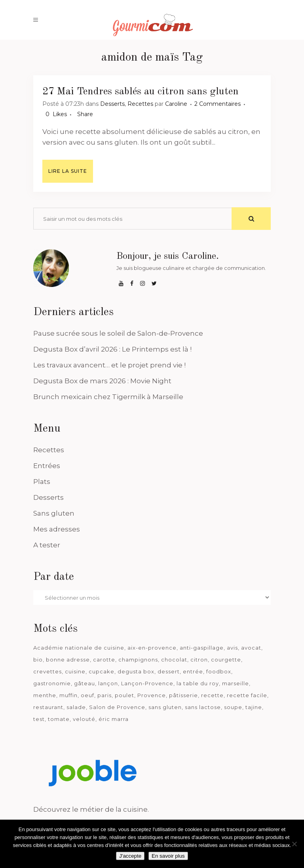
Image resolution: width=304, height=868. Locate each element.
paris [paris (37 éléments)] (104, 695)
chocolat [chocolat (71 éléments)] (174, 660)
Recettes (140, 104)
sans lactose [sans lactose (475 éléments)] (203, 707)
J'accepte (130, 856)
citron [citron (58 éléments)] (199, 660)
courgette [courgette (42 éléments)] (226, 660)
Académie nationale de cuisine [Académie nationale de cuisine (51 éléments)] (79, 648)
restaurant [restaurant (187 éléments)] (48, 707)
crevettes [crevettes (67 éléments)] (47, 671)
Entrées (47, 466)
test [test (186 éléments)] (39, 719)
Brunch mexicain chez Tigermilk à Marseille (108, 397)
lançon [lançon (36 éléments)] (108, 683)
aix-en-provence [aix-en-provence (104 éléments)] (152, 648)
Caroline (176, 104)
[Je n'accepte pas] (294, 844)
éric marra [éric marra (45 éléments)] (114, 719)
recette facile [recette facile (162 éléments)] (247, 695)
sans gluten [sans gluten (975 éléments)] (165, 707)
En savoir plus (168, 856)
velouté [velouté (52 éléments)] (84, 719)
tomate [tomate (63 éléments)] (59, 719)
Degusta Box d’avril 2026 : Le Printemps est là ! (112, 349)
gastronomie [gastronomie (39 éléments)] (52, 683)
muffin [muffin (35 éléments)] (68, 695)
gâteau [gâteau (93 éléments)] (85, 683)
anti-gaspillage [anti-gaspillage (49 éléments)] (202, 648)
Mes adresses (57, 529)
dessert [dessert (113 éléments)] (169, 671)
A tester (47, 545)
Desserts (112, 104)
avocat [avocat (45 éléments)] (251, 648)
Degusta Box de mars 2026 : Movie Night (102, 381)
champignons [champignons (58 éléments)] (138, 660)
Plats (42, 482)
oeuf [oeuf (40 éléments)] (87, 695)
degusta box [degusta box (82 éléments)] (136, 671)
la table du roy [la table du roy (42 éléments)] (198, 683)
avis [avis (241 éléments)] (232, 648)
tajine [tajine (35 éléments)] (254, 707)
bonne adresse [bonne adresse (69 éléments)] (68, 660)
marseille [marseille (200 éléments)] (236, 683)
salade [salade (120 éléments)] (76, 707)
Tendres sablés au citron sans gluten (158, 92)
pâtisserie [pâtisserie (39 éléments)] (183, 695)
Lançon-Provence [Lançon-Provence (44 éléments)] (147, 683)
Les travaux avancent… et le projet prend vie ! (109, 365)
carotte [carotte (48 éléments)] (104, 660)
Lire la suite (68, 171)
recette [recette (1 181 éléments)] (212, 695)
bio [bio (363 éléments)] (38, 660)
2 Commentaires (218, 104)
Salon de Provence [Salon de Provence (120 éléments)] (117, 707)
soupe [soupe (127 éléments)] (233, 707)
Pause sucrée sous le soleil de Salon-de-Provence (118, 333)
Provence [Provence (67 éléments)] (152, 695)
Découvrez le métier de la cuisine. (91, 809)
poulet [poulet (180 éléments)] (124, 695)
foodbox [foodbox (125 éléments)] (219, 671)
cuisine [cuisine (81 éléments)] (75, 671)
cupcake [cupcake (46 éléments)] (102, 671)
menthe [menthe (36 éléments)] (45, 695)
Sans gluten (54, 513)
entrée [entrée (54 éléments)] (193, 671)
